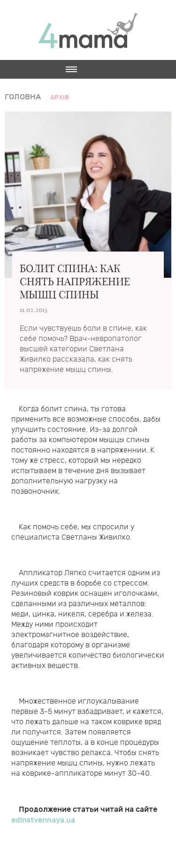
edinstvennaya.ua (43, 820)
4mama (88, 30)
